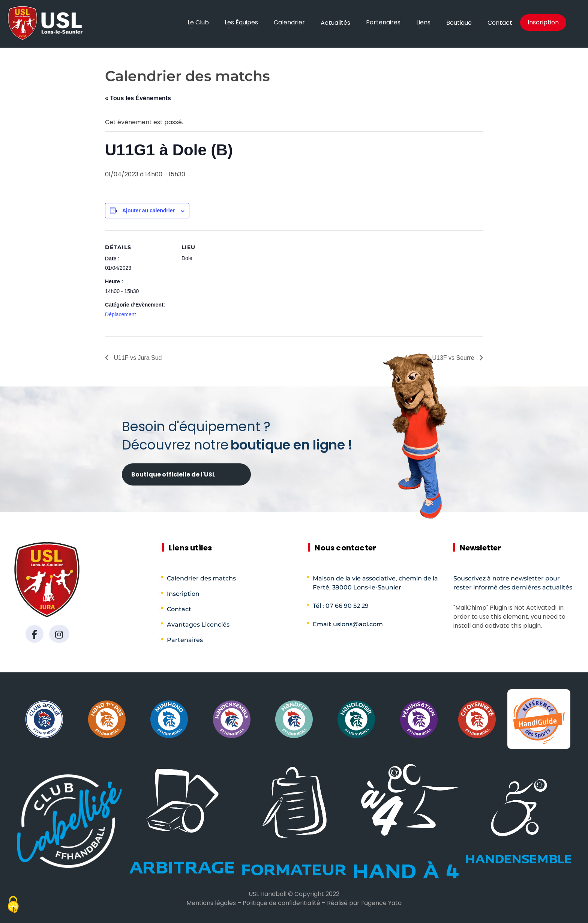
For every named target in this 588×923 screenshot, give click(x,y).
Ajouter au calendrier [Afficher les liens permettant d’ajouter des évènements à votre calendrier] (148, 210)
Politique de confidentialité (281, 903)
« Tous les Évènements (138, 98)
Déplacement (121, 314)
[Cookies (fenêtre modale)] (13, 906)
